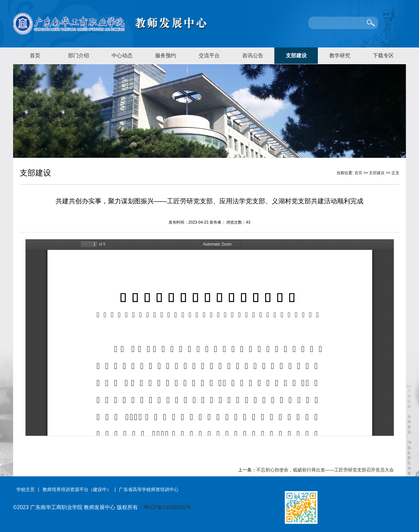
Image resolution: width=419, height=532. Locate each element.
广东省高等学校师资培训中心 (149, 489)
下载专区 (383, 55)
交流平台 (209, 55)
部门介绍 (79, 55)
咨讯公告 (253, 55)
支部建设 (296, 55)
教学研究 (340, 55)
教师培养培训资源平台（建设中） (77, 489)
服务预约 (166, 55)
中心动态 (122, 55)
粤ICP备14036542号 (168, 507)
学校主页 (26, 489)
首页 (35, 55)
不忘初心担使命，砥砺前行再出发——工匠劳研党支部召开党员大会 (325, 470)
